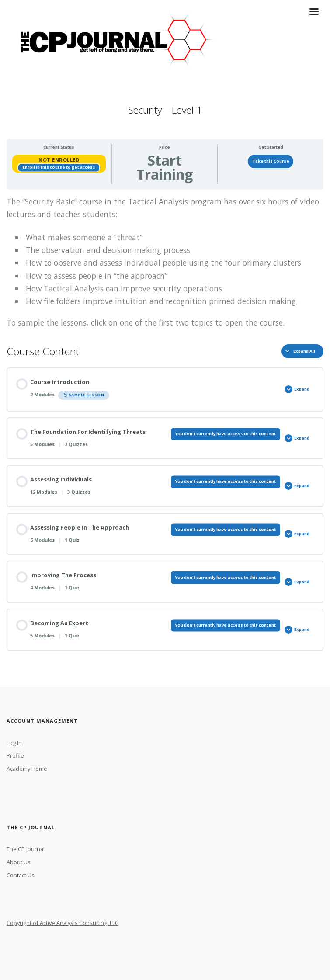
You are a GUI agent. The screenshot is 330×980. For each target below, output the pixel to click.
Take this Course (271, 161)
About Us (19, 862)
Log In (14, 743)
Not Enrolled (59, 160)
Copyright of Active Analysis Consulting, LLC (63, 923)
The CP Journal (26, 849)
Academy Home (27, 769)
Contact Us (21, 875)
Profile (15, 755)
